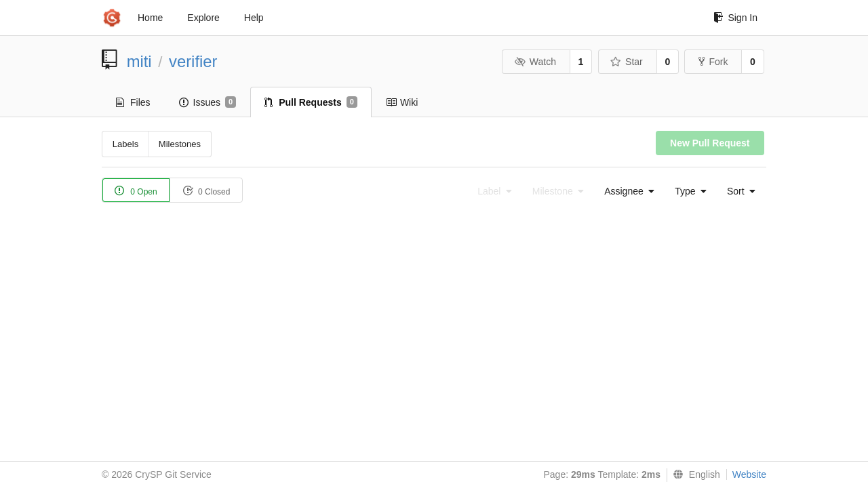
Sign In (735, 18)
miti (139, 61)
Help (254, 18)
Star (627, 62)
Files (133, 102)
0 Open (136, 191)
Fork (713, 62)
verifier (193, 61)
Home (150, 18)
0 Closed (206, 191)
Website (749, 474)
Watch (535, 62)
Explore (203, 18)
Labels (125, 144)
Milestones (180, 144)
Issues (208, 102)
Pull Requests (311, 102)
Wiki (402, 102)
